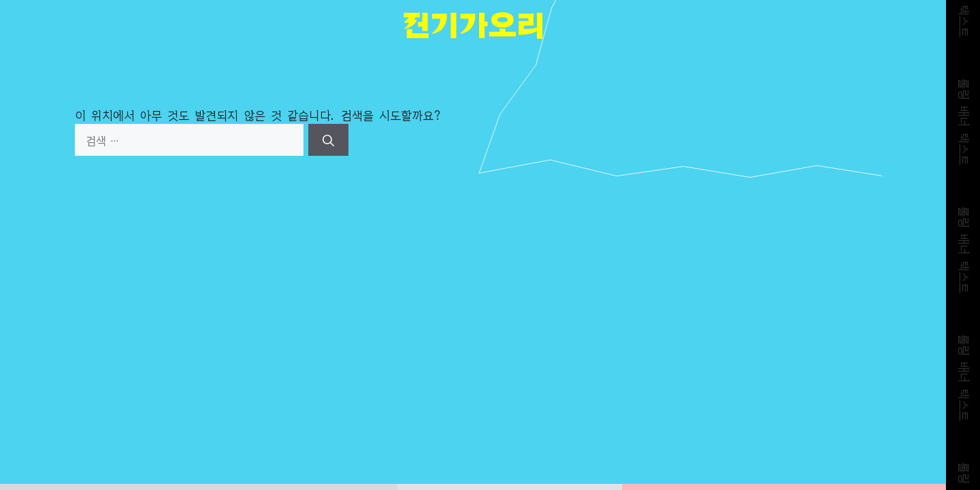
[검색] (328, 140)
